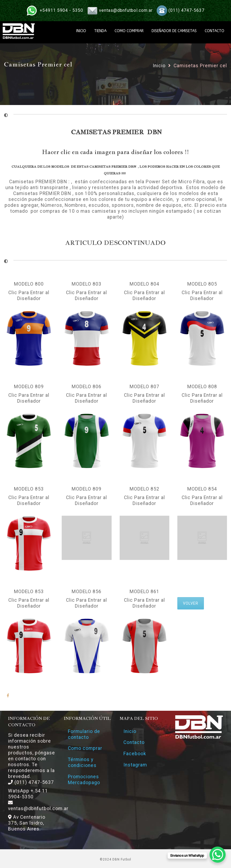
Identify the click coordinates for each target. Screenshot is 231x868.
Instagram (135, 765)
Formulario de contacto (84, 734)
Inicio (159, 66)
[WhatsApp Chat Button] (218, 855)
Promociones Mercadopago (84, 780)
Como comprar (85, 749)
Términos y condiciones (82, 763)
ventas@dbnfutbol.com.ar (126, 10)
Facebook (135, 754)
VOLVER (191, 603)
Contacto (134, 743)
